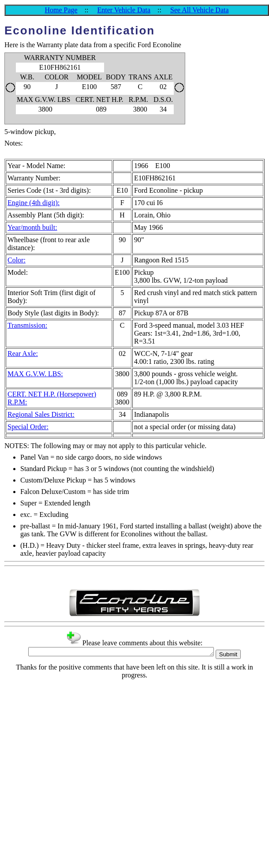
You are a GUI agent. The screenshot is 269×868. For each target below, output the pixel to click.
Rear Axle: (23, 354)
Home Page (61, 10)
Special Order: (28, 427)
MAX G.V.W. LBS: (35, 374)
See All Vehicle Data (200, 10)
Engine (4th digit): (34, 203)
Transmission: (27, 325)
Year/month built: (32, 227)
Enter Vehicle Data (124, 10)
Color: (17, 260)
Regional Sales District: (41, 414)
